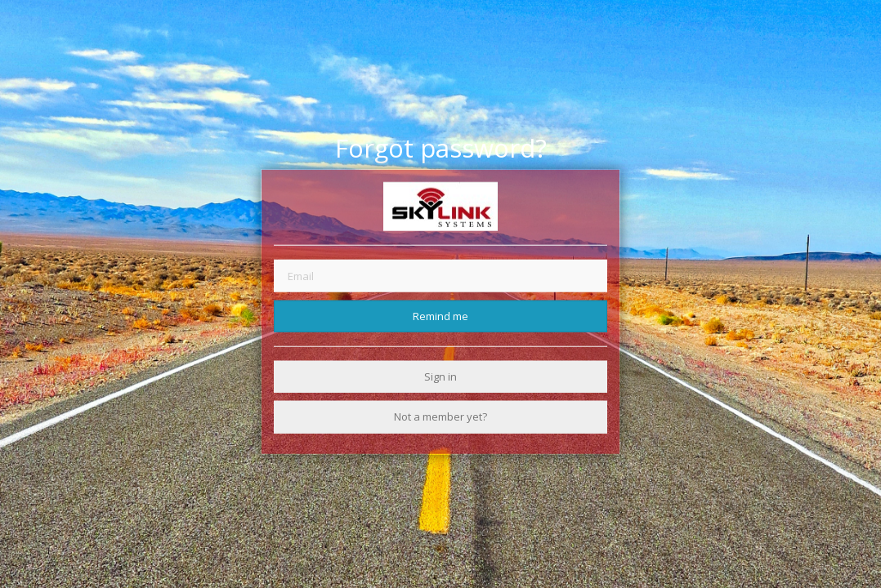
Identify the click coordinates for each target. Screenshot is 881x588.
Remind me (440, 315)
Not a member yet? (440, 416)
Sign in (440, 376)
